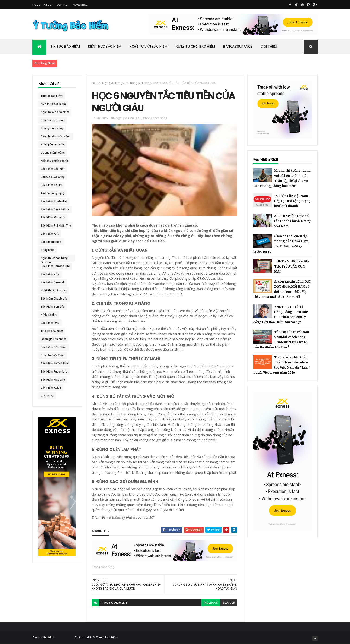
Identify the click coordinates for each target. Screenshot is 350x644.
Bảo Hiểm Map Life (53, 380)
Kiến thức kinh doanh (54, 161)
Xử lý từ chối (49, 315)
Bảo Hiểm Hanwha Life (55, 266)
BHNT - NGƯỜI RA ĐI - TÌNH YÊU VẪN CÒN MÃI (292, 267)
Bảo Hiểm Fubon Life (54, 372)
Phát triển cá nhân (53, 120)
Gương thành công (53, 153)
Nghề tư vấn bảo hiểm (55, 112)
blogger (229, 603)
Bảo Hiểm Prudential (54, 201)
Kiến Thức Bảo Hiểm (105, 47)
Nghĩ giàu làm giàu (53, 145)
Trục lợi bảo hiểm (52, 331)
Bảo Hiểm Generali (53, 282)
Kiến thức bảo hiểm (53, 104)
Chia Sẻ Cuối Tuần (53, 355)
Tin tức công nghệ (52, 193)
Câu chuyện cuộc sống (56, 136)
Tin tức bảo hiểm (52, 96)
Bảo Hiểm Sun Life (53, 307)
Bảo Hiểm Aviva (51, 388)
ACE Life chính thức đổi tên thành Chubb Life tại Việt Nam (293, 221)
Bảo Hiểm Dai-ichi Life (55, 209)
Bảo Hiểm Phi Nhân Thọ (56, 226)
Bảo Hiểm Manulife (53, 218)
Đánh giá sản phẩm (53, 339)
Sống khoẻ (48, 250)
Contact (63, 5)
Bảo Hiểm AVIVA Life (54, 363)
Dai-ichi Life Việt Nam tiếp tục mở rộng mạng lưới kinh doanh (292, 201)
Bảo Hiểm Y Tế (50, 274)
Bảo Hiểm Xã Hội (51, 185)
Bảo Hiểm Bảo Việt (53, 169)
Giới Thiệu (269, 47)
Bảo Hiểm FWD (50, 323)
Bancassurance (238, 47)
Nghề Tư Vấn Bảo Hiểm (148, 47)
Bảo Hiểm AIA (50, 234)
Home (36, 5)
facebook (211, 603)
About (48, 5)
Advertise (80, 5)
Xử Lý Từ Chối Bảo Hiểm (195, 47)
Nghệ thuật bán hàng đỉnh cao (54, 259)
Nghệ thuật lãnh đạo (54, 290)
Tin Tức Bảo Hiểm (65, 47)
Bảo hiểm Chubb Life (54, 299)
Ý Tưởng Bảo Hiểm (106, 638)
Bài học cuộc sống (53, 177)
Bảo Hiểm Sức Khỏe (54, 347)
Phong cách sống (52, 128)
